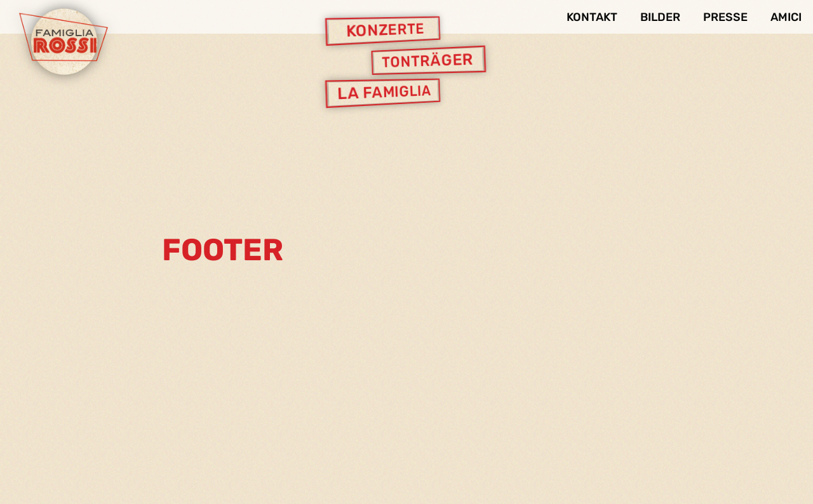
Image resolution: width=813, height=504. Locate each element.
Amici (786, 17)
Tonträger (427, 61)
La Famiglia (384, 93)
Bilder (660, 17)
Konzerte (385, 30)
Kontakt (592, 17)
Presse (725, 17)
